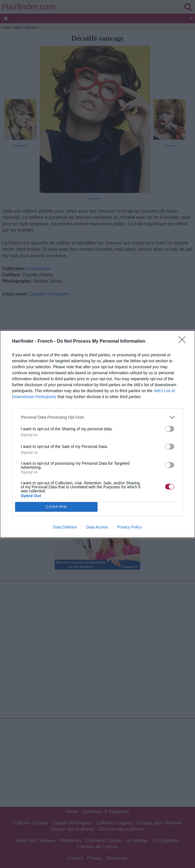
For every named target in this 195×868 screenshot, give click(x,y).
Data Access (97, 527)
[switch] (170, 429)
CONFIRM (56, 506)
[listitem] (97, 417)
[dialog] (97, 434)
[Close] (184, 342)
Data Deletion (65, 527)
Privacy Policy (130, 527)
